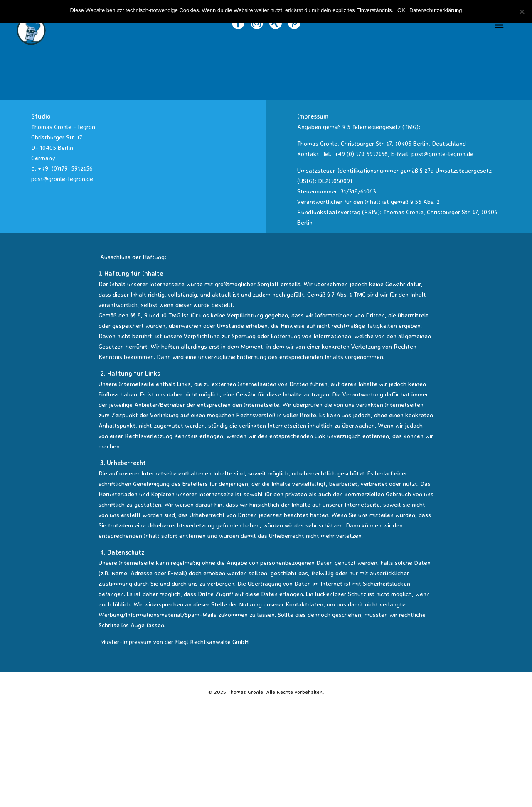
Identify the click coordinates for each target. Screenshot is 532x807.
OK (401, 10)
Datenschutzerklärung (436, 10)
